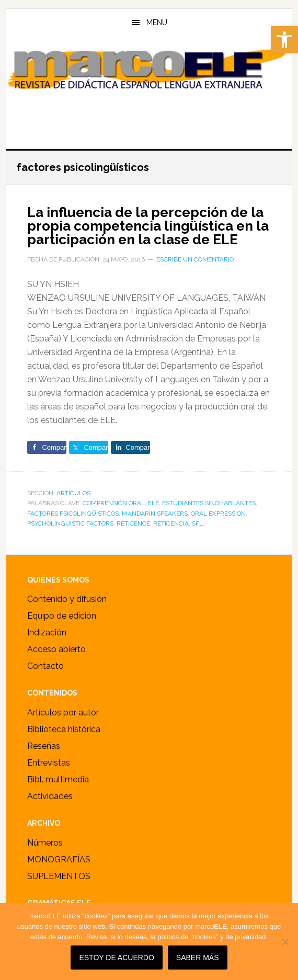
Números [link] (45, 843)
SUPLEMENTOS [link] (59, 876)
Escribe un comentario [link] (195, 259)
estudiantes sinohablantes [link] (209, 503)
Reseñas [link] (44, 746)
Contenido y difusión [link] (67, 599)
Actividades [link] (50, 796)
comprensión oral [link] (114, 503)
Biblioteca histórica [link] (64, 729)
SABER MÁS (198, 958)
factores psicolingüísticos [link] (73, 514)
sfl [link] (197, 523)
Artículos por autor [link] (63, 713)
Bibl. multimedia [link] (58, 779)
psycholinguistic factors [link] (70, 523)
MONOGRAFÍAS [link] (59, 859)
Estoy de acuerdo (116, 958)
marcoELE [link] (149, 88)
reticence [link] (133, 523)
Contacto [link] (45, 666)
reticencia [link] (171, 523)
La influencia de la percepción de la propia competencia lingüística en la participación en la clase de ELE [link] (148, 226)
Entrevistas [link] (49, 763)
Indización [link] (47, 633)
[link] (284, 40)
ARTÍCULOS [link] (73, 493)
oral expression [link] (218, 514)
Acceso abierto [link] (56, 649)
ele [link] (153, 503)
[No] (285, 942)
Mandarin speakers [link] (155, 514)
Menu (157, 22)
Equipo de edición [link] (62, 616)
